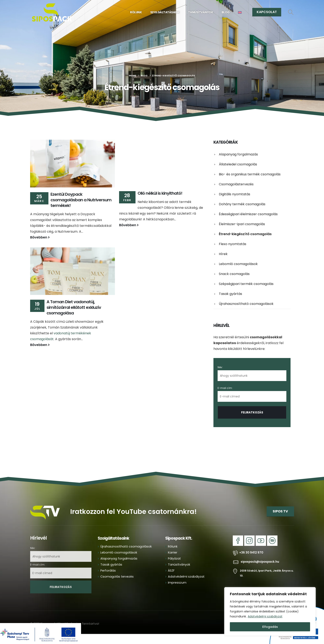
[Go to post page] (73, 164)
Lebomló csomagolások (238, 264)
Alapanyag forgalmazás (238, 154)
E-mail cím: (252, 394)
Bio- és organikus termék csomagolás (250, 174)
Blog (226, 12)
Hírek (223, 254)
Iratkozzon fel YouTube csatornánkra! (134, 511)
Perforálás (108, 571)
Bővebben (40, 237)
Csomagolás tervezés (117, 577)
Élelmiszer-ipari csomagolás (242, 224)
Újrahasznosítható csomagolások (246, 304)
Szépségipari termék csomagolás (246, 284)
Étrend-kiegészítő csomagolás (245, 234)
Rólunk (136, 12)
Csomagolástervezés (236, 184)
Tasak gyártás (230, 294)
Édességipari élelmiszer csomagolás (248, 214)
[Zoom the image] (45, 504)
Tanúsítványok (201, 12)
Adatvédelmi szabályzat (265, 616)
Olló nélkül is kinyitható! (160, 193)
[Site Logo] (52, 12)
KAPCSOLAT (267, 12)
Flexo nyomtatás (233, 244)
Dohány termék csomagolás (242, 204)
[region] (270, 611)
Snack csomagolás (234, 274)
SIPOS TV (280, 511)
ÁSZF (171, 571)
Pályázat (174, 558)
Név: (220, 367)
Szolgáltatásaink (165, 12)
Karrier (173, 552)
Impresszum (177, 583)
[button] (291, 12)
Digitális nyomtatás (235, 194)
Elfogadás (270, 627)
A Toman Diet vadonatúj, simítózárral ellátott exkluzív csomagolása (74, 307)
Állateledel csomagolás (238, 164)
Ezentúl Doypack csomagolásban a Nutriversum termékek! (81, 200)
